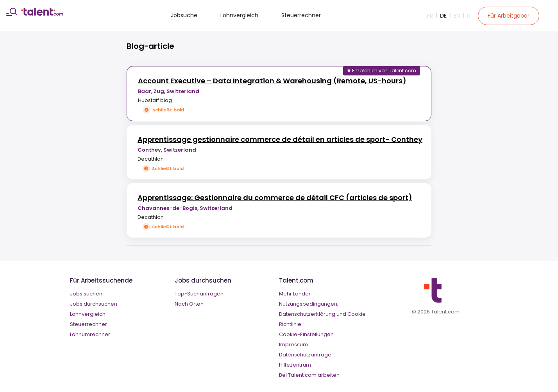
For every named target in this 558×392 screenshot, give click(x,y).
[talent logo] (42, 14)
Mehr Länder (295, 294)
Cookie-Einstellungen (306, 334)
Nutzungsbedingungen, (309, 304)
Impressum (293, 345)
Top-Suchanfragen (199, 294)
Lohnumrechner (90, 334)
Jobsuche (184, 15)
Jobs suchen (86, 294)
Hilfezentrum (295, 365)
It (469, 16)
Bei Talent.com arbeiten (309, 375)
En (457, 16)
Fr (430, 16)
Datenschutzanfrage (305, 355)
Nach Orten (189, 304)
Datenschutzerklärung (307, 314)
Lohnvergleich (239, 15)
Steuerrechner (301, 15)
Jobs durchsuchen (94, 304)
